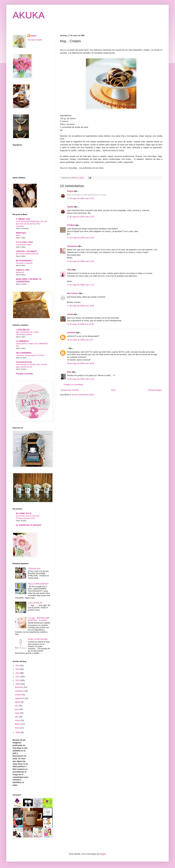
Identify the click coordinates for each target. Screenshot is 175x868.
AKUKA (29, 15)
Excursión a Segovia (24, 263)
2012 (18, 673)
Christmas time (34, 569)
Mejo (69, 372)
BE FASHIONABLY (24, 261)
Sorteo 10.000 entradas (38, 639)
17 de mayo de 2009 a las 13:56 (80, 261)
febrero (18, 724)
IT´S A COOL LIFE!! (25, 242)
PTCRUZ (71, 225)
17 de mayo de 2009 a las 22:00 (80, 324)
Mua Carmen (73, 293)
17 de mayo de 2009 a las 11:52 (80, 198)
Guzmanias (72, 246)
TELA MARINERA (24, 353)
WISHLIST (20, 272)
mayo (17, 713)
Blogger (103, 854)
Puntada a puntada (24, 374)
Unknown (71, 333)
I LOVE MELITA (23, 330)
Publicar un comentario (74, 385)
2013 (18, 669)
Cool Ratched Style (24, 245)
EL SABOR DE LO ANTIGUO (29, 525)
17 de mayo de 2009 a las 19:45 (80, 306)
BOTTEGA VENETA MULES (27, 254)
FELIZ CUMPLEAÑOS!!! (38, 584)
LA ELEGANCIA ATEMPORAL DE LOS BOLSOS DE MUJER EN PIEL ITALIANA (32, 224)
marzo (18, 720)
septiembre (20, 698)
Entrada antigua (155, 390)
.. (68, 348)
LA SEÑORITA (22, 341)
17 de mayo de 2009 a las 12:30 (80, 238)
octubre (18, 695)
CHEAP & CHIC (23, 270)
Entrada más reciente (70, 390)
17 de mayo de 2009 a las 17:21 (80, 285)
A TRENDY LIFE (23, 219)
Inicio (114, 390)
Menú (18, 235)
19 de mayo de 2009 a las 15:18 (80, 379)
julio (17, 706)
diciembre (19, 687)
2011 (18, 677)
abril (17, 717)
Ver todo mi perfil (35, 40)
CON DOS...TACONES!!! (27, 251)
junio (17, 709)
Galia (69, 270)
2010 (18, 680)
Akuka (34, 36)
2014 (18, 666)
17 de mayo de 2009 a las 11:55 (80, 217)
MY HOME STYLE (24, 514)
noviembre (19, 691)
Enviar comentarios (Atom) (83, 395)
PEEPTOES (21, 233)
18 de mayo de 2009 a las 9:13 (80, 340)
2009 (18, 684)
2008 (18, 732)
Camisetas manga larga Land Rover (30, 355)
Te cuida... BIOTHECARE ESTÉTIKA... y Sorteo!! (39, 619)
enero (17, 728)
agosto (18, 702)
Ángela (70, 191)
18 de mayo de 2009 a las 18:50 (80, 363)
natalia (70, 314)
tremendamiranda (24, 362)
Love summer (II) (35, 603)
